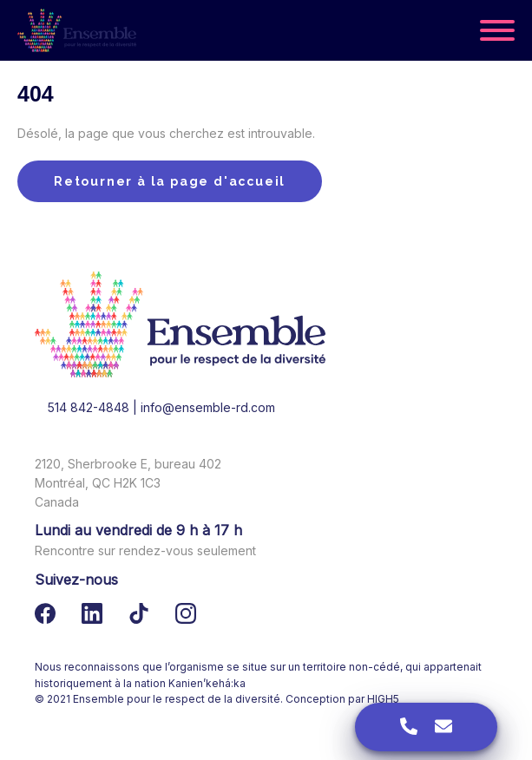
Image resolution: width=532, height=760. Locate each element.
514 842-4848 (89, 407)
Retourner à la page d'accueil (170, 181)
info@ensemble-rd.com (208, 407)
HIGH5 (383, 699)
